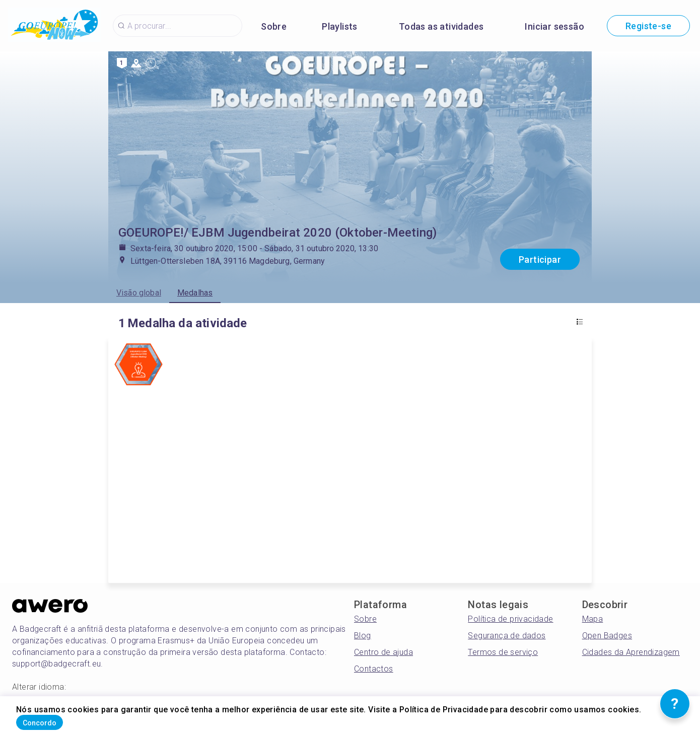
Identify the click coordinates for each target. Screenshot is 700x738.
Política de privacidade (510, 619)
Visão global (139, 293)
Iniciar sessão (554, 26)
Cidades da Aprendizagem (631, 652)
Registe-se (648, 26)
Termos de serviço (503, 652)
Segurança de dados (507, 636)
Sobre (274, 26)
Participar (540, 260)
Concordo (55, 720)
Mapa (593, 619)
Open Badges (607, 636)
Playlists (340, 26)
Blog (363, 636)
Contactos (374, 669)
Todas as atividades (441, 26)
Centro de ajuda (383, 652)
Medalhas (195, 293)
